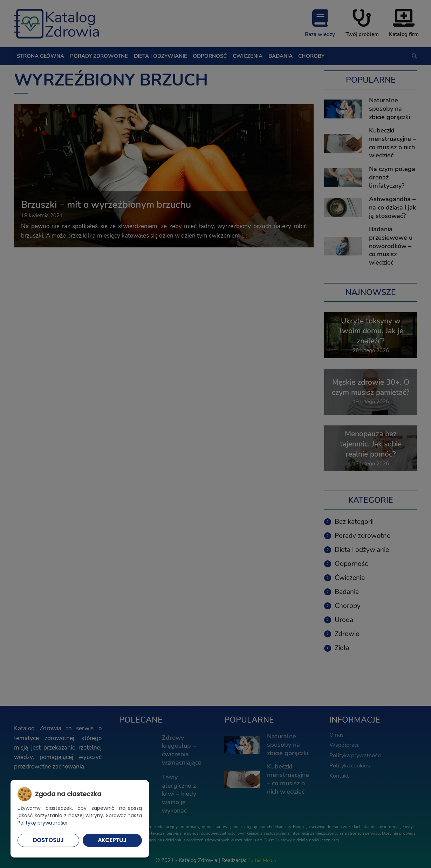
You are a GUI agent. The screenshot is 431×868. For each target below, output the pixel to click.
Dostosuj (48, 840)
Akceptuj (112, 840)
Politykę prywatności (42, 823)
